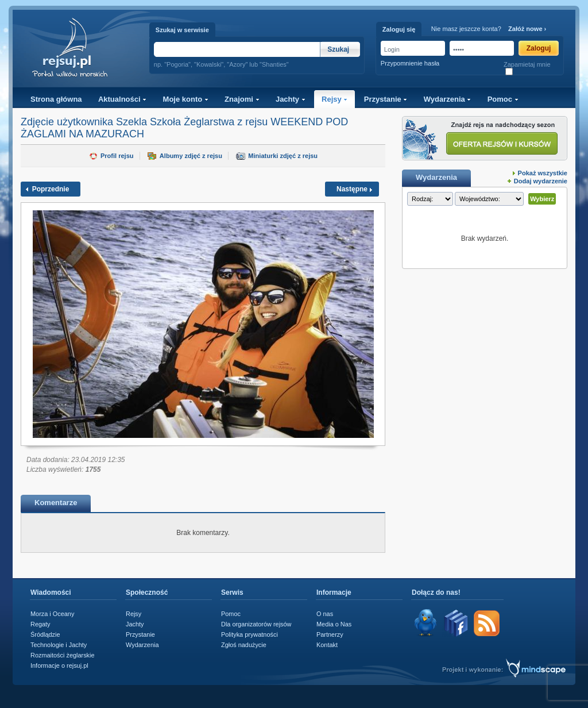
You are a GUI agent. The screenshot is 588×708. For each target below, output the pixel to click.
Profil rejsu (117, 156)
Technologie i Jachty (59, 645)
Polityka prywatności (249, 634)
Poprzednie (51, 189)
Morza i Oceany (52, 614)
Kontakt (327, 645)
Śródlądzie (45, 634)
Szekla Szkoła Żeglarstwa (175, 122)
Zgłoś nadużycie (244, 645)
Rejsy (334, 99)
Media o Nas (334, 624)
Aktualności (122, 99)
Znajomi (242, 99)
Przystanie (386, 99)
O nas (325, 614)
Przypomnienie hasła (410, 63)
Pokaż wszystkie (543, 173)
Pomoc (503, 99)
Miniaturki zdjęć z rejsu (283, 156)
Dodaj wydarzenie (541, 181)
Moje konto (186, 99)
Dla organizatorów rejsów (256, 624)
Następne (352, 189)
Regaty (40, 624)
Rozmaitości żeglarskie (63, 655)
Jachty (291, 99)
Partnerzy (330, 634)
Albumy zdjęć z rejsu (191, 156)
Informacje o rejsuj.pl (59, 665)
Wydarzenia (448, 99)
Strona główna (56, 99)
